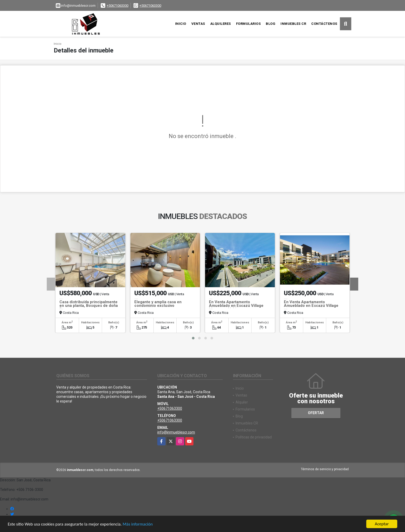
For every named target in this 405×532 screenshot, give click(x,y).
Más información (138, 524)
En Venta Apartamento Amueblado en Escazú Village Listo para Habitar (236, 306)
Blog (271, 24)
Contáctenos (324, 24)
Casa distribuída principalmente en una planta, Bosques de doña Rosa (89, 306)
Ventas (198, 24)
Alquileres (221, 24)
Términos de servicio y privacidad (325, 469)
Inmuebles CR (293, 24)
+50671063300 (118, 6)
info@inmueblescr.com (176, 432)
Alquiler (242, 402)
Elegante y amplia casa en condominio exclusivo (158, 304)
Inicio (181, 24)
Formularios (248, 24)
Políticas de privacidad (254, 437)
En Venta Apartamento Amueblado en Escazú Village (311, 304)
